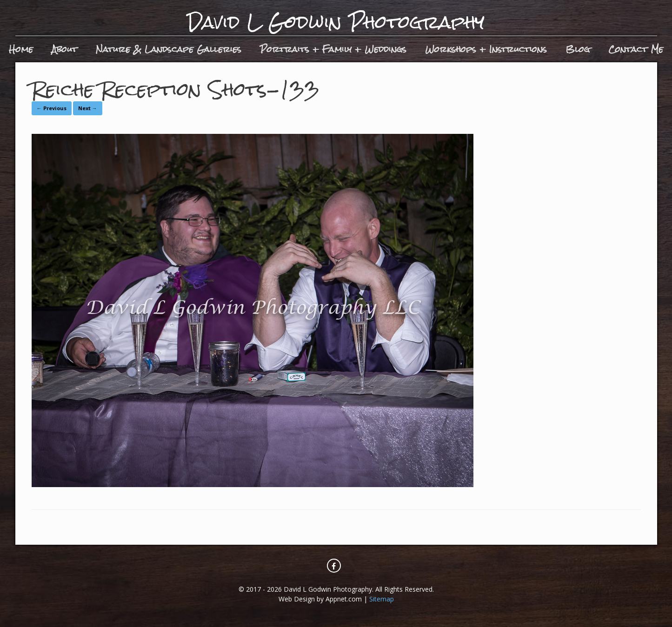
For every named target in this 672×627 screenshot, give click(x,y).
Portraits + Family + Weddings (333, 49)
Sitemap (382, 599)
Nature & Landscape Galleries (169, 49)
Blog (578, 49)
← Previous (52, 108)
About (64, 49)
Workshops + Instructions (486, 49)
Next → (88, 108)
